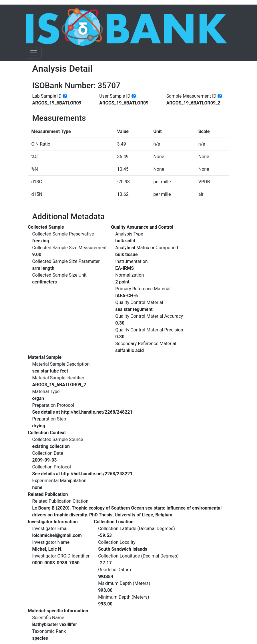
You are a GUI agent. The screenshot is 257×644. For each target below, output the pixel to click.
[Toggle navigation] (34, 53)
